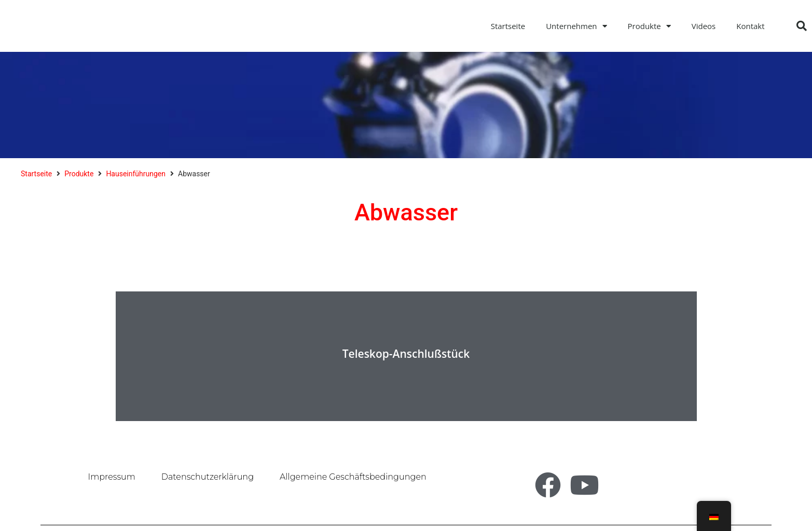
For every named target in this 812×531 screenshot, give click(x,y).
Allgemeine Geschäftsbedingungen (353, 477)
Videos (704, 26)
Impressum (112, 477)
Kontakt (750, 26)
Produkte (649, 26)
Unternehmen (576, 26)
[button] (802, 26)
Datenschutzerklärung (208, 477)
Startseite (508, 26)
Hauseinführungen (136, 174)
